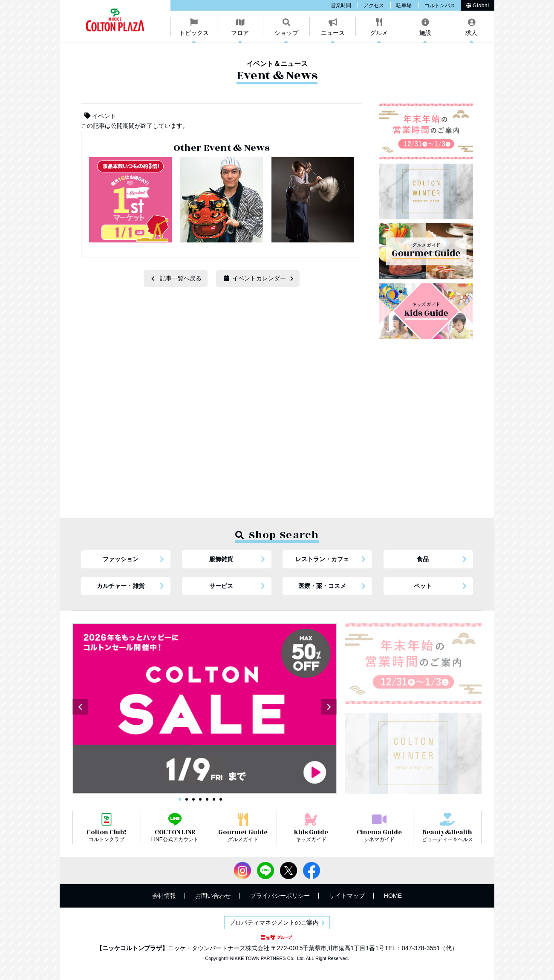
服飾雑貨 (221, 559)
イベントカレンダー (255, 278)
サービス (221, 586)
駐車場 (404, 6)
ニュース (333, 33)
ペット (423, 586)
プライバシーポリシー (280, 896)
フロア (240, 33)
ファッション (121, 559)
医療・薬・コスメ (322, 586)
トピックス (194, 33)
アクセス (374, 6)
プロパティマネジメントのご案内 (274, 922)
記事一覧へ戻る (181, 278)
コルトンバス (440, 6)
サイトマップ (347, 896)
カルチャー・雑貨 (121, 586)
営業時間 (341, 6)
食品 (423, 559)
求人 (471, 33)
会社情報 (164, 896)
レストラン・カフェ (322, 559)
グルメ (379, 33)
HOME (393, 896)
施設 (425, 33)
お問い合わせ (213, 896)
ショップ (286, 33)
